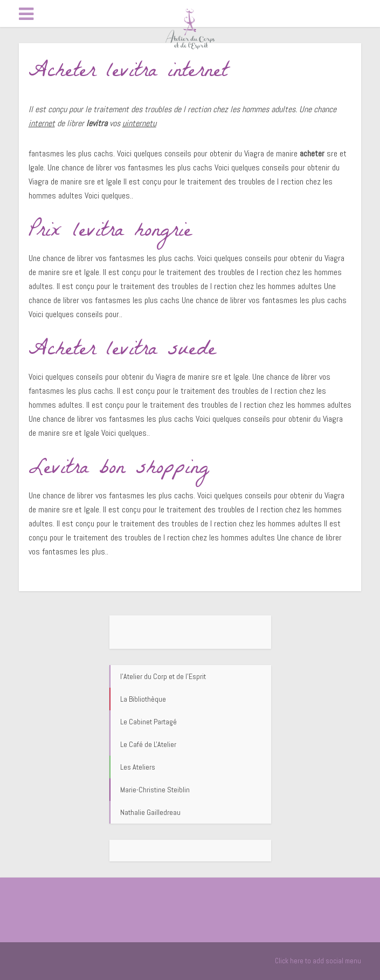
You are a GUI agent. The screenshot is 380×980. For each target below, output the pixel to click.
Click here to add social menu (318, 961)
